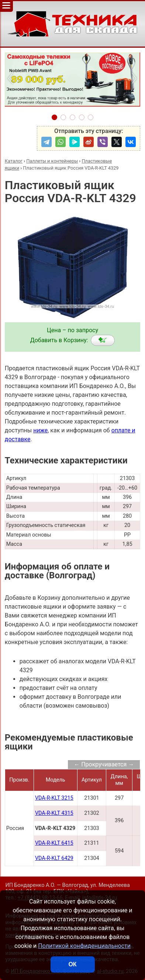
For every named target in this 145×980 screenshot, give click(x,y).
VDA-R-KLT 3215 (54, 798)
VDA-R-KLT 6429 (54, 858)
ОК (72, 964)
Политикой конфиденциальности (84, 946)
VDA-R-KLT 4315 (54, 813)
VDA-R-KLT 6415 (54, 843)
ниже (40, 430)
